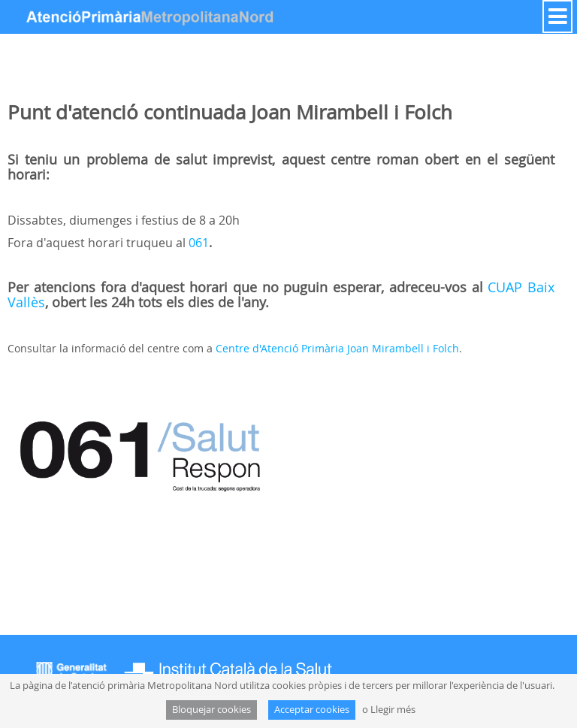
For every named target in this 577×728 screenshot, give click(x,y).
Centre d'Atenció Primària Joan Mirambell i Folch (337, 348)
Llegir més (393, 710)
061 (199, 243)
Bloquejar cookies (211, 710)
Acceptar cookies (312, 710)
